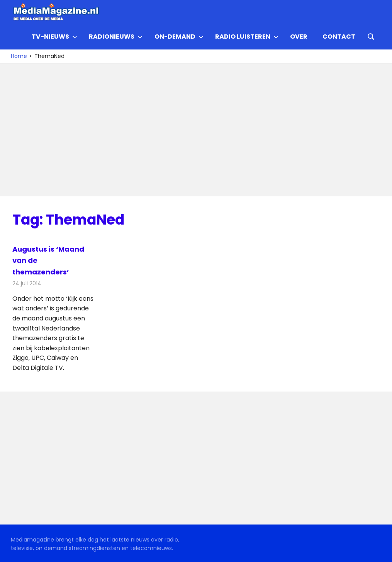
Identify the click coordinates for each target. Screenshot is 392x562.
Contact (339, 37)
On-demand (179, 37)
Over (299, 37)
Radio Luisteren (247, 37)
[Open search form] (371, 36)
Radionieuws (116, 37)
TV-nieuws (54, 37)
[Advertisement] (196, 130)
